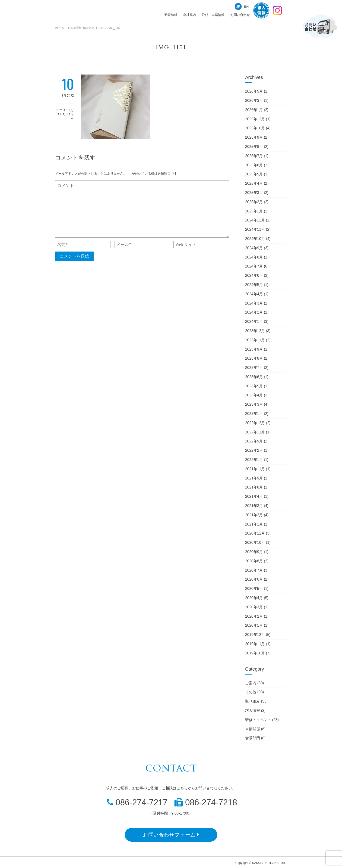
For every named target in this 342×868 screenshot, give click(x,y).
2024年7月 (254, 266)
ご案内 (251, 683)
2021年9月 (254, 478)
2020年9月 (254, 552)
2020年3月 (254, 607)
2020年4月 (254, 598)
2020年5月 (254, 589)
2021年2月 (254, 515)
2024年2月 (254, 312)
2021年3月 (254, 506)
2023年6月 (254, 377)
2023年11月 (255, 340)
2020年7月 (254, 570)
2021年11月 (255, 469)
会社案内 (190, 15)
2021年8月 (254, 487)
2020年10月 (255, 543)
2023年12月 (255, 331)
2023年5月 (254, 386)
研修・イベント (258, 720)
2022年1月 (254, 460)
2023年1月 (254, 414)
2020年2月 (254, 616)
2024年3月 (254, 303)
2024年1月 (254, 322)
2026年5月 (254, 91)
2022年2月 (254, 450)
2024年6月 (254, 275)
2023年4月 (254, 395)
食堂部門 (253, 738)
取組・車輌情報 (213, 15)
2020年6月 (254, 579)
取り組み (253, 701)
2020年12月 (255, 533)
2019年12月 (255, 635)
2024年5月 (254, 285)
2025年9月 (254, 137)
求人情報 (253, 711)
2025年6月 (254, 165)
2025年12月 (255, 119)
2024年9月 (254, 248)
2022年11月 (255, 432)
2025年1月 (254, 211)
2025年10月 (255, 128)
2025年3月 (254, 193)
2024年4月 (254, 294)
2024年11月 (255, 229)
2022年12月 (255, 423)
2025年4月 (254, 183)
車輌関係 (253, 729)
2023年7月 (254, 368)
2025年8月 (254, 147)
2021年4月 (254, 496)
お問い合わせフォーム (171, 835)
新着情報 (171, 15)
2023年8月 (254, 358)
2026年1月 (254, 110)
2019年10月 (255, 653)
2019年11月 (255, 644)
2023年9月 (254, 349)
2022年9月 (254, 441)
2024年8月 (254, 257)
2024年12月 (255, 220)
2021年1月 (254, 524)
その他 (251, 692)
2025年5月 (254, 174)
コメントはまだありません (65, 114)
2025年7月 (254, 156)
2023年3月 (254, 404)
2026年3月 (254, 101)
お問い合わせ (240, 15)
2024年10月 (255, 239)
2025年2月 (254, 202)
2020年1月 (254, 625)
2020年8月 (254, 561)
